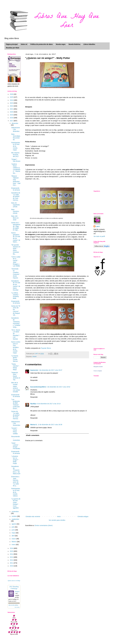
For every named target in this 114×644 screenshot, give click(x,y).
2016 (12, 548)
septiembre (15, 519)
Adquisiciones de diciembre (16, 129)
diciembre (15, 123)
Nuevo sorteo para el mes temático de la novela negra (16, 347)
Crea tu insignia (98, 371)
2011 (12, 563)
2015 (12, 551)
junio (13, 530)
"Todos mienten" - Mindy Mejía (15, 367)
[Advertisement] (57, 502)
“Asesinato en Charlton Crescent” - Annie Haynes (16, 273)
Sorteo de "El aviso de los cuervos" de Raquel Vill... (16, 311)
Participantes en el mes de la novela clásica (16, 492)
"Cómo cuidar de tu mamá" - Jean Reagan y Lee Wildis (16, 261)
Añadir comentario (33, 435)
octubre (14, 516)
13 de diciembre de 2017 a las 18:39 (50, 425)
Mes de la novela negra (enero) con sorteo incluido (16, 387)
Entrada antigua (83, 516)
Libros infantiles (89, 44)
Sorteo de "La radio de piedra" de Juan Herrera (15, 415)
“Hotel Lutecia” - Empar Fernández (16, 446)
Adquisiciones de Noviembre (16, 423)
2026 (12, 94)
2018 (12, 118)
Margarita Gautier (98, 367)
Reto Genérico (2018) (15, 211)
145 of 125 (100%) (13, 605)
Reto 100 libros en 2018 (15, 218)
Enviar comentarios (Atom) (44, 525)
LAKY (98, 226)
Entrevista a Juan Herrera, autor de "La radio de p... (15, 481)
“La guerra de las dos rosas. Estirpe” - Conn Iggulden (16, 503)
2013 (12, 557)
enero (14, 545)
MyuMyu (33, 404)
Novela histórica (74, 44)
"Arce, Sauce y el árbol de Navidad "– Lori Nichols (16, 334)
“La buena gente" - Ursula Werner (15, 358)
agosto (14, 524)
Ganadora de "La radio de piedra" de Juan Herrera (16, 196)
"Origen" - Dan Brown (16, 160)
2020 (12, 112)
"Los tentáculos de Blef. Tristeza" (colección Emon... (16, 404)
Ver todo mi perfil (99, 236)
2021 (12, 109)
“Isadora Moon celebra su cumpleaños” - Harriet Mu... (16, 169)
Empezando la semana (16, 189)
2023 (12, 103)
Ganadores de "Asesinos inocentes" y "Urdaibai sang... (16, 322)
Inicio (59, 516)
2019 (12, 115)
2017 (12, 121)
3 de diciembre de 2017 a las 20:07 (50, 370)
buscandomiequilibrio (38, 387)
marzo (14, 539)
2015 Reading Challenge (14, 587)
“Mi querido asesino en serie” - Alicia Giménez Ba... (16, 249)
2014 (12, 554)
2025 (12, 97)
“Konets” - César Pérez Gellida (15, 431)
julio (13, 527)
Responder (34, 380)
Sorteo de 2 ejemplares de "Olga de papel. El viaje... (16, 226)
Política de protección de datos (42, 44)
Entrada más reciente (33, 516)
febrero (14, 542)
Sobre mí (24, 44)
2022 (12, 106)
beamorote (34, 370)
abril (13, 536)
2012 (12, 560)
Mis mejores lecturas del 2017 (15, 155)
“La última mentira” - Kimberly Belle (15, 296)
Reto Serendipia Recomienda (16, 137)
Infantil (34, 357)
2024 (12, 100)
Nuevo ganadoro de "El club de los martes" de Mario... (16, 237)
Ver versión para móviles (57, 520)
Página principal (12, 44)
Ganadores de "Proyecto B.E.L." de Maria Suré (16, 470)
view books (17, 607)
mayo (14, 533)
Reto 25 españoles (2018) (16, 205)
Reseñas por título (13, 48)
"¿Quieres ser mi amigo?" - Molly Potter (15, 460)
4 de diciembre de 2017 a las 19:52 (58, 387)
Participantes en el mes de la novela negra (16, 146)
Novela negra (61, 44)
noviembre (15, 512)
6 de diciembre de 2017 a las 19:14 (49, 404)
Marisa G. (34, 425)
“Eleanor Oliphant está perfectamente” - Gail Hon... (16, 181)
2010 (12, 566)
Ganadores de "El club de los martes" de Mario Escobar (16, 285)
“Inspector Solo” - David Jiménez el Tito (16, 376)
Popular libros (46, 348)
